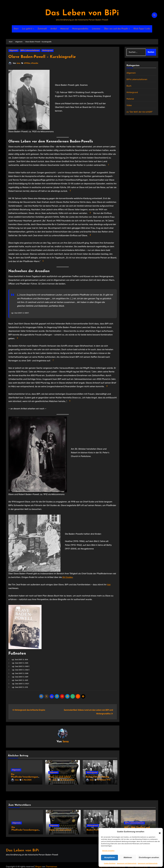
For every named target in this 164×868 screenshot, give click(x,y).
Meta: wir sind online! (59, 777)
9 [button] (70, 401)
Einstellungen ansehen (149, 857)
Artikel (54, 29)
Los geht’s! (27, 29)
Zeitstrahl (42, 29)
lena (19, 63)
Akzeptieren (110, 857)
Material (65, 29)
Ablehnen (128, 857)
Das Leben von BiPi (82, 13)
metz (53, 780)
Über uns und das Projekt (116, 29)
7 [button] (53, 360)
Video (129, 105)
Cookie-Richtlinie (110, 863)
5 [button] (43, 261)
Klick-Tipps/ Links (142, 29)
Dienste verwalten (108, 851)
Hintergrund (47, 51)
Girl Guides (67, 577)
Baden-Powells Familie (97, 777)
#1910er (27, 63)
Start (16, 29)
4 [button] (90, 235)
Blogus (38, 863)
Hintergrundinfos (80, 29)
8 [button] (107, 386)
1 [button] (108, 165)
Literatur (96, 29)
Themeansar (51, 863)
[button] (159, 832)
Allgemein (14, 51)
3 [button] (90, 213)
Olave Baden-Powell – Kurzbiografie (48, 57)
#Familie (35, 63)
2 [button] (70, 190)
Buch (129, 86)
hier (109, 585)
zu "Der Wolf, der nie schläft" (140, 112)
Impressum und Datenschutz (127, 863)
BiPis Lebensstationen (30, 51)
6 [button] (17, 338)
